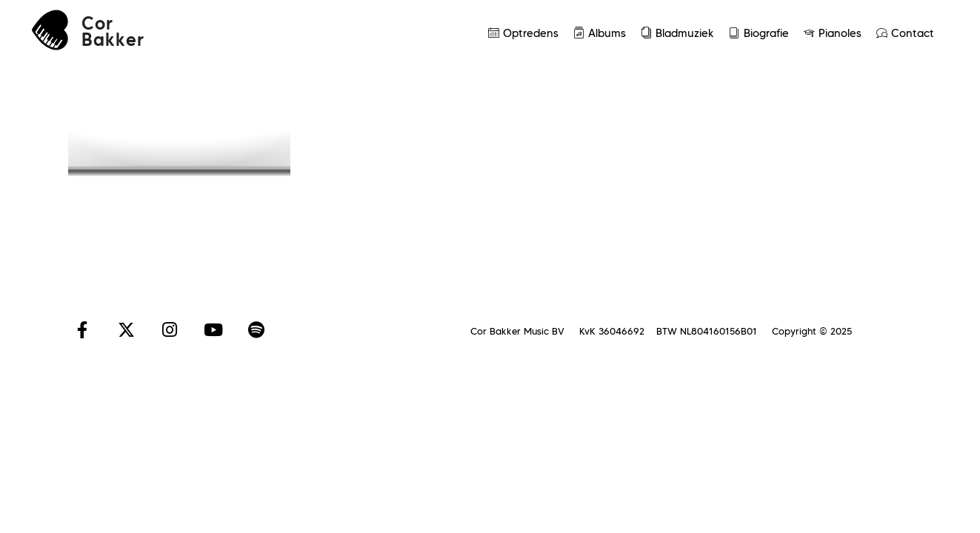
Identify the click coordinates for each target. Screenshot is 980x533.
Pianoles (833, 33)
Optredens (523, 33)
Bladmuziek (677, 33)
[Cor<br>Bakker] (50, 30)
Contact (905, 33)
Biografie (759, 33)
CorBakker (113, 32)
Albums (600, 33)
